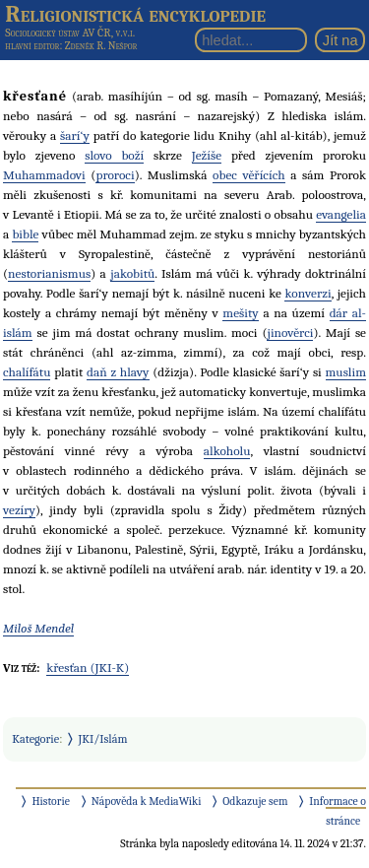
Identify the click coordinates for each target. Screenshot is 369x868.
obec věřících (249, 175)
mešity (240, 313)
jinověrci (290, 333)
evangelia (341, 214)
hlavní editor (32, 46)
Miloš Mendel (38, 628)
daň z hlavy (118, 372)
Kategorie (35, 739)
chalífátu (27, 372)
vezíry (19, 510)
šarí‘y (75, 135)
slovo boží (114, 155)
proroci (115, 175)
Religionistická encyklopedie (135, 14)
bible (25, 234)
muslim (346, 372)
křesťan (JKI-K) (88, 668)
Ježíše (207, 155)
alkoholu (227, 451)
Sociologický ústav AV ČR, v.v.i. (70, 33)
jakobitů (132, 273)
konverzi (307, 293)
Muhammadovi (44, 175)
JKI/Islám (103, 739)
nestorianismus (49, 273)
